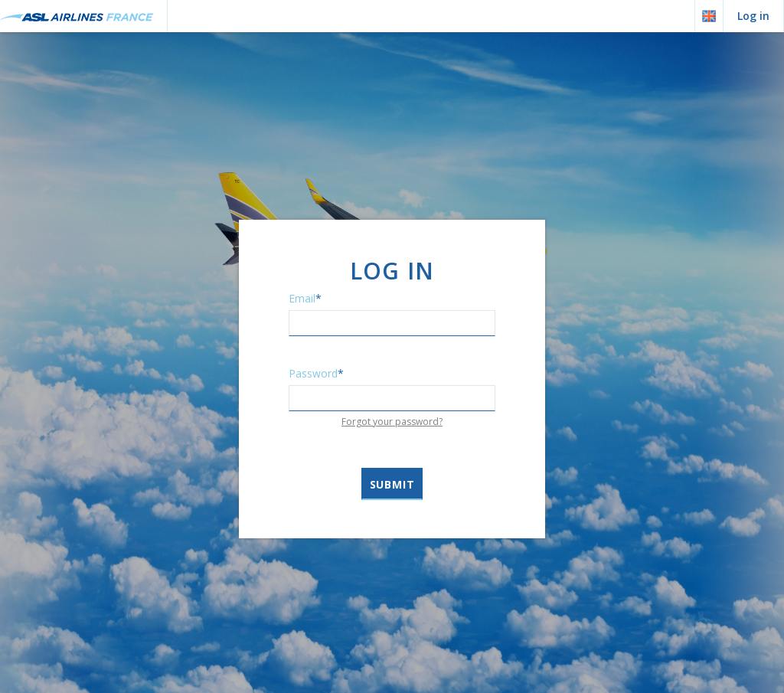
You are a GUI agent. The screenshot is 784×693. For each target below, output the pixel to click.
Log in (753, 16)
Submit (392, 484)
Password (316, 373)
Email (305, 297)
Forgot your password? (392, 421)
